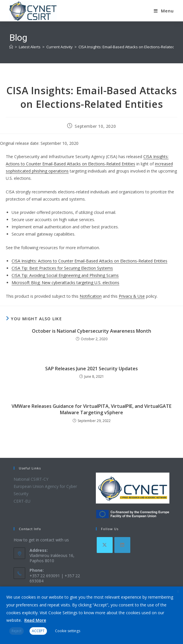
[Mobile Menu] (164, 11)
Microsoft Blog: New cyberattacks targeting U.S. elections (65, 283)
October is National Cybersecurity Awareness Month (91, 331)
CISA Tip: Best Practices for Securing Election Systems (62, 268)
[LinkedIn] (122, 545)
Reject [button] (17, 631)
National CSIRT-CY (31, 479)
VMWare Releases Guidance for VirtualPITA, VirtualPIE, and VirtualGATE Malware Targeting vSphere (91, 409)
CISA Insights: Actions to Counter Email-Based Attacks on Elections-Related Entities (89, 261)
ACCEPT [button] (38, 631)
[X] (105, 545)
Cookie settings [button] (68, 631)
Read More (35, 620)
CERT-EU (22, 501)
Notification (91, 296)
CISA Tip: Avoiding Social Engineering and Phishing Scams (65, 275)
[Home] (11, 47)
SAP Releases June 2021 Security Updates (91, 369)
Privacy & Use (132, 296)
